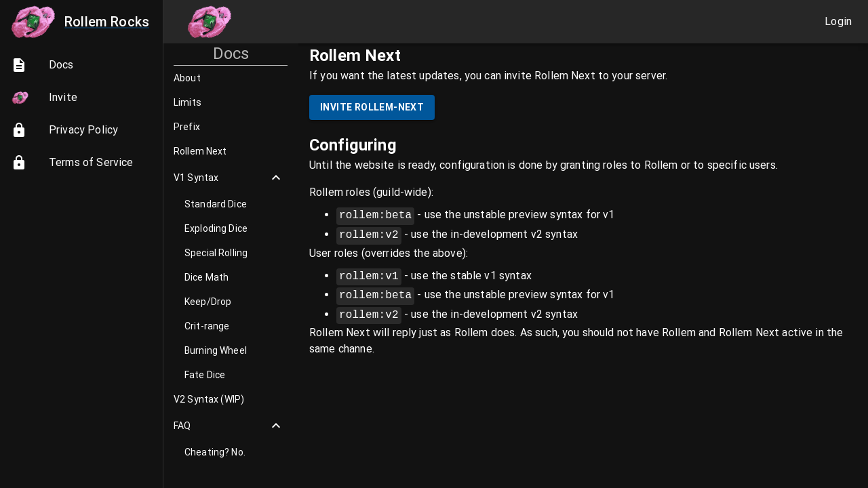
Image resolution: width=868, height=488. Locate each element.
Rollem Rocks (79, 22)
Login (838, 21)
